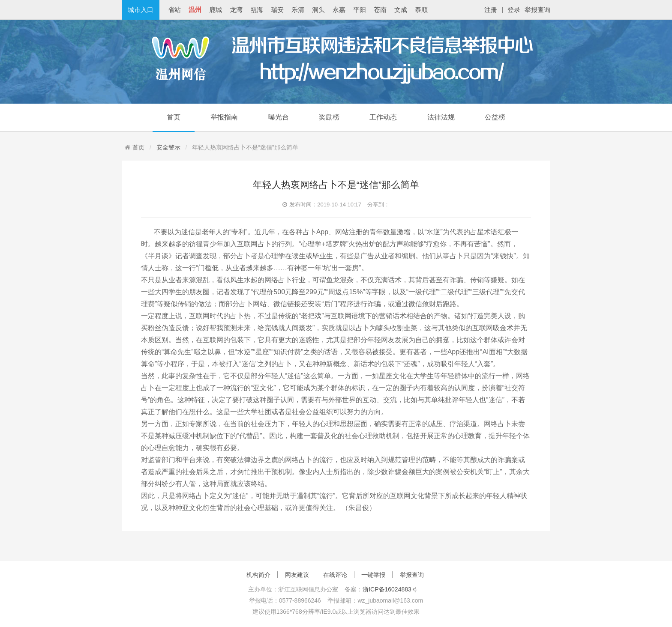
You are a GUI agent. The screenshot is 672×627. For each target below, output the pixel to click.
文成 (401, 10)
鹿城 (216, 10)
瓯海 (257, 10)
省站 (174, 10)
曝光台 (279, 117)
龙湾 (236, 10)
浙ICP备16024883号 (390, 589)
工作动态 (383, 117)
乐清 (298, 10)
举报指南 (224, 117)
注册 (491, 10)
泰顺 (421, 10)
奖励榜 (329, 117)
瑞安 (277, 10)
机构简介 (258, 575)
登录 (514, 10)
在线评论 (335, 575)
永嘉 (339, 10)
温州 (195, 10)
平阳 (360, 10)
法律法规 (441, 117)
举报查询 (537, 10)
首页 (174, 117)
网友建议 (297, 575)
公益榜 (495, 117)
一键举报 (373, 575)
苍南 (380, 10)
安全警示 (168, 147)
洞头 (318, 10)
